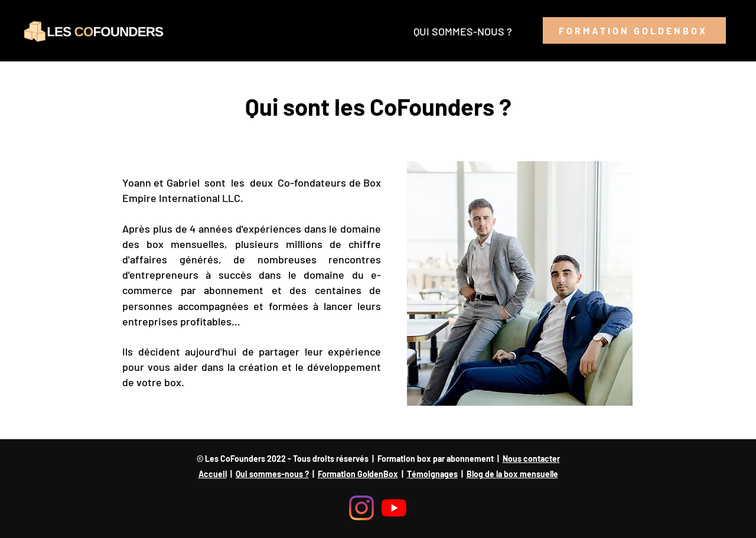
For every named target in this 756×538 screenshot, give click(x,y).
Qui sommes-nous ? (272, 474)
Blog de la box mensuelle (512, 474)
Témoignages (432, 474)
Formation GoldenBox (358, 474)
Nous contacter (531, 459)
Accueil (213, 474)
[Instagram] (361, 508)
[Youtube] (394, 508)
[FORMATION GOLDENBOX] (634, 30)
